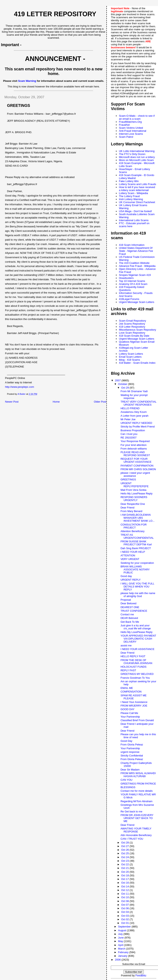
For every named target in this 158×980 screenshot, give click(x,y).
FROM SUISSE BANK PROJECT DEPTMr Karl (136, 543)
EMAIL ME (127, 688)
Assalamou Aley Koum (134, 412)
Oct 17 (125, 879)
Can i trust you (129, 434)
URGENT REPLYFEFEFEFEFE (135, 485)
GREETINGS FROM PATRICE (138, 784)
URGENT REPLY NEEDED (136, 423)
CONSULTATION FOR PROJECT (134, 526)
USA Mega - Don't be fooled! (135, 211)
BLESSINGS (128, 787)
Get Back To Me (130, 622)
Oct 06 (125, 908)
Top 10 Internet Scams (132, 281)
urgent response (130, 752)
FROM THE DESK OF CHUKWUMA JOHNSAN (136, 662)
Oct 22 (125, 864)
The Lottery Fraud (129, 196)
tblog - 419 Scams (129, 360)
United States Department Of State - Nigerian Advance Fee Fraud (136, 251)
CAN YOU (126, 780)
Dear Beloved (128, 603)
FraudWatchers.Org (130, 122)
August (122, 930)
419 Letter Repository (55, 14)
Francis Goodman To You (135, 678)
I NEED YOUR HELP (133, 552)
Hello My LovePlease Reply (136, 494)
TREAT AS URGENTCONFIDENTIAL (137, 536)
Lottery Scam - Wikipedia (133, 193)
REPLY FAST (128, 670)
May (121, 941)
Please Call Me (129, 713)
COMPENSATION (131, 692)
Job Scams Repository (132, 324)
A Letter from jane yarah (134, 416)
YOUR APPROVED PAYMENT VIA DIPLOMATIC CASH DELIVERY (138, 639)
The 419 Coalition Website (134, 263)
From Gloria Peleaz (132, 745)
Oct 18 (125, 875)
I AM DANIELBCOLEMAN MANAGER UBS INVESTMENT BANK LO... (137, 518)
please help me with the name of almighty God (138, 595)
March (122, 949)
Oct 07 (125, 905)
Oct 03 (125, 916)
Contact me (127, 614)
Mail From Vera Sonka (133, 490)
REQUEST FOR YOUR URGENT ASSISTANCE (136, 460)
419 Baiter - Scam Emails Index (137, 363)
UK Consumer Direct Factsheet (137, 202)
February (124, 952)
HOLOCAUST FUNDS (133, 667)
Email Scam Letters (130, 357)
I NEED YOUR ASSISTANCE (137, 649)
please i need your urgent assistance (135, 474)
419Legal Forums (129, 299)
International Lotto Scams (134, 220)
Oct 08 (125, 901)
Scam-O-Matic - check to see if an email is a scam (137, 117)
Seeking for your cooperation (137, 563)
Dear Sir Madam (130, 770)
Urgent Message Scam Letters (137, 302)
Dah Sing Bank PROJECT (136, 548)
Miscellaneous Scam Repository (137, 330)
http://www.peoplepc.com (20, 387)
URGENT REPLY (130, 580)
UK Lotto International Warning (137, 151)
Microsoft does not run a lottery (137, 157)
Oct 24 (125, 857)
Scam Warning (27, 81)
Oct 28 (125, 843)
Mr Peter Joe (128, 419)
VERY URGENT (130, 559)
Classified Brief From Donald (137, 720)
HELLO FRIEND (130, 408)
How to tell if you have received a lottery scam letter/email (137, 189)
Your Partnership (130, 717)
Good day (126, 576)
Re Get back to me (131, 811)
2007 (118, 380)
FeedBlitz (141, 975)
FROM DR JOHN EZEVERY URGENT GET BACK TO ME (137, 818)
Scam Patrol (126, 137)
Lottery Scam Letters (131, 354)
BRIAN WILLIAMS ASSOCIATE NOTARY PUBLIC (135, 569)
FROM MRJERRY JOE (134, 706)
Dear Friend (127, 508)
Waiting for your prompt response (134, 397)
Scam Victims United (131, 128)
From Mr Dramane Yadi (134, 391)
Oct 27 (125, 846)
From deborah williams (134, 449)
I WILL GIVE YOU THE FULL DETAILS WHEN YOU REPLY (137, 587)
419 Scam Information (132, 245)
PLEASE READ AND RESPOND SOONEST (135, 454)
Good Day (126, 741)
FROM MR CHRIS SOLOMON (138, 469)
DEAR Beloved (129, 618)
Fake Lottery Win (129, 181)
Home (56, 402)
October (123, 384)
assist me (126, 645)
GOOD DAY (127, 709)
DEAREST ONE (130, 607)
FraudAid (124, 125)
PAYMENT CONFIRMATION (137, 466)
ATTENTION (128, 555)
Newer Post (12, 402)
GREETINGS (128, 479)
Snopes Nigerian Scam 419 (135, 275)
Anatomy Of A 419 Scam (133, 284)
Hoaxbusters (126, 278)
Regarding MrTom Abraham (136, 801)
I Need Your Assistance (134, 702)
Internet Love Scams (131, 134)
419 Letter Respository (132, 327)
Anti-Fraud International (133, 131)
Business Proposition (133, 430)
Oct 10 (125, 897)
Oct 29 (125, 388)
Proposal (126, 600)
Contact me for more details (137, 791)
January (123, 956)
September (125, 927)
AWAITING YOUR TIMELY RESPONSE (136, 830)
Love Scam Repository (132, 333)
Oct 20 (125, 872)
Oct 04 (125, 912)
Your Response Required (135, 441)
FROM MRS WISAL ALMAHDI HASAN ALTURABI (138, 775)
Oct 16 (125, 883)
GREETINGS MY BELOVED (137, 674)
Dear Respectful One (133, 504)
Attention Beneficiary (132, 531)
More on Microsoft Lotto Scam (136, 160)
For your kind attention (133, 445)
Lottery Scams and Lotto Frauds (137, 184)
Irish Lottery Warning (131, 199)
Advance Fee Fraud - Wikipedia (137, 266)
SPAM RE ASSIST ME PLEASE (134, 697)
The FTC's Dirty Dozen (132, 154)
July (121, 934)
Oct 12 (125, 890)
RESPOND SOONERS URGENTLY (134, 499)
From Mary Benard (131, 511)
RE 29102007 (128, 438)
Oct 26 (125, 850)
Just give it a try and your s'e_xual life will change (136, 627)
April (121, 945)
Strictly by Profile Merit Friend (138, 427)
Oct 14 (125, 886)
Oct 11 (125, 894)
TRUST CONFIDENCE (134, 611)
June (121, 938)
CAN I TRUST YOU (132, 839)
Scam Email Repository (132, 321)
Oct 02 (125, 919)
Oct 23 (125, 861)
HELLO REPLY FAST (133, 656)
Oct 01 (125, 923)
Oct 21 (125, 868)
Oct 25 (125, 853)
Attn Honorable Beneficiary (136, 835)
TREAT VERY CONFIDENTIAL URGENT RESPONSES (138, 403)
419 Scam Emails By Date (134, 336)
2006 (118, 960)
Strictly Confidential (132, 756)
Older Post (100, 402)
